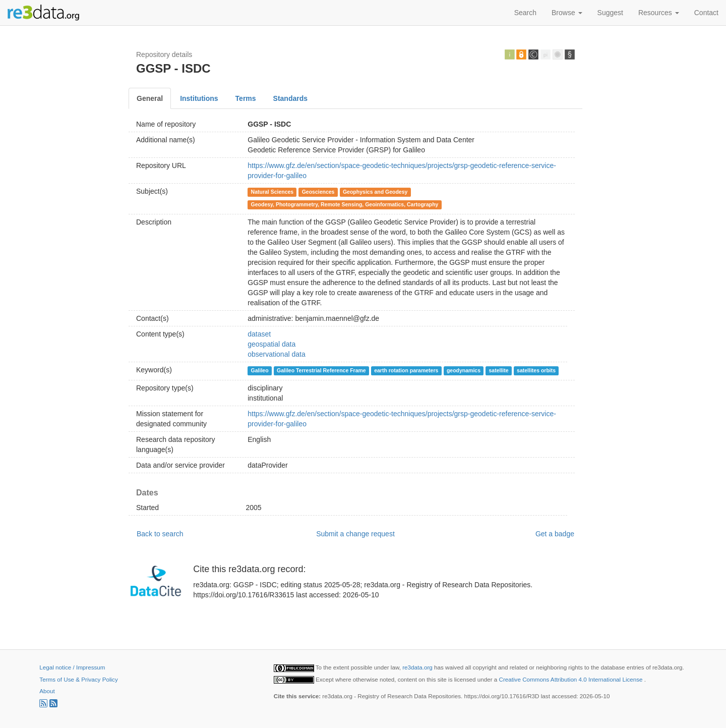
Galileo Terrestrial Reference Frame (321, 370)
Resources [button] (659, 13)
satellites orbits (536, 370)
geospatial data (271, 344)
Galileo (260, 370)
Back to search (160, 534)
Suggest (610, 13)
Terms (246, 98)
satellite (498, 370)
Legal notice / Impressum (72, 667)
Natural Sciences (273, 192)
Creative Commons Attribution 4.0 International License (572, 679)
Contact (706, 13)
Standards (290, 98)
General (150, 98)
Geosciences (318, 192)
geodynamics (464, 370)
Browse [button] (567, 13)
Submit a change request (355, 534)
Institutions (199, 98)
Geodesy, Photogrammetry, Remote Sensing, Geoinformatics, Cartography (345, 204)
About (47, 691)
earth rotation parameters (406, 370)
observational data (276, 354)
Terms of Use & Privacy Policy (78, 679)
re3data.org (418, 667)
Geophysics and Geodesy (375, 192)
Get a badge (555, 534)
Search (525, 13)
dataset (259, 334)
